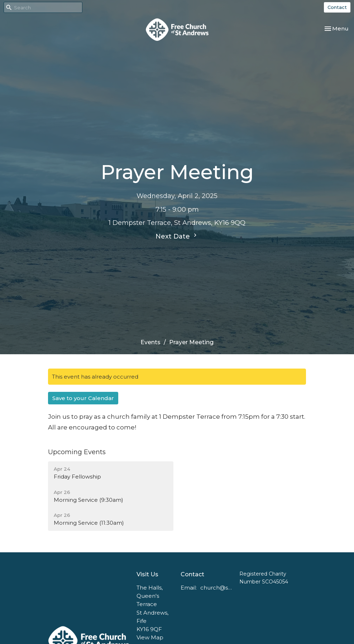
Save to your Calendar (83, 398)
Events (150, 342)
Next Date (177, 236)
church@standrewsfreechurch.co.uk (216, 588)
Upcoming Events (77, 452)
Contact (337, 7)
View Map (150, 637)
